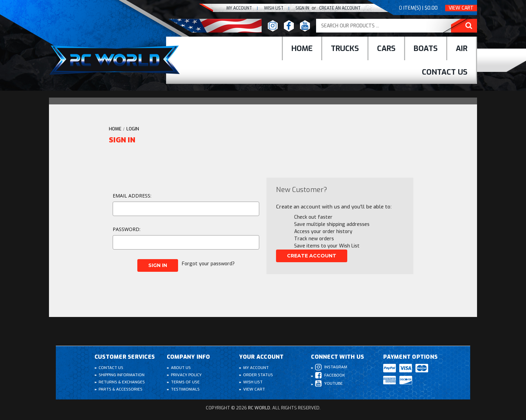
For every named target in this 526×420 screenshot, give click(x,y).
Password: (127, 229)
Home (302, 48)
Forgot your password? (209, 263)
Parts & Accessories (121, 389)
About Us (181, 368)
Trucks (345, 48)
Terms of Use (185, 382)
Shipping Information (122, 375)
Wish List (253, 382)
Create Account (312, 256)
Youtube (329, 384)
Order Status (258, 375)
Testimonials (186, 389)
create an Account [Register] (338, 8)
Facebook (330, 375)
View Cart (461, 8)
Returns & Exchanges (122, 382)
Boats (426, 48)
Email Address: (132, 196)
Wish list (268, 8)
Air (462, 48)
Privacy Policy (187, 375)
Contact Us (445, 72)
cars (386, 48)
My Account (231, 8)
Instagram (331, 367)
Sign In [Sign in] (298, 8)
